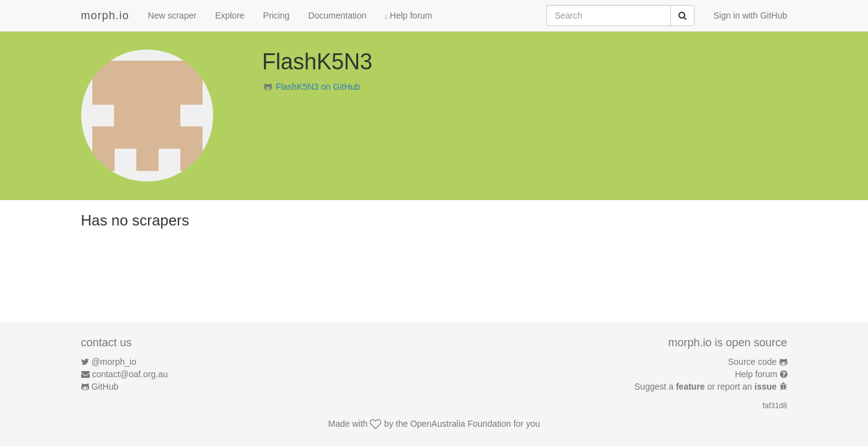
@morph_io (114, 362)
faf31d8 (775, 406)
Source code (752, 362)
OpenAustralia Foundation (461, 424)
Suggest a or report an (707, 387)
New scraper (173, 15)
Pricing (277, 15)
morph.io (105, 15)
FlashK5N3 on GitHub (318, 87)
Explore (230, 15)
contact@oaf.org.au (129, 374)
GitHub (105, 387)
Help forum (409, 15)
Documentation (337, 15)
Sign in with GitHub (750, 15)
